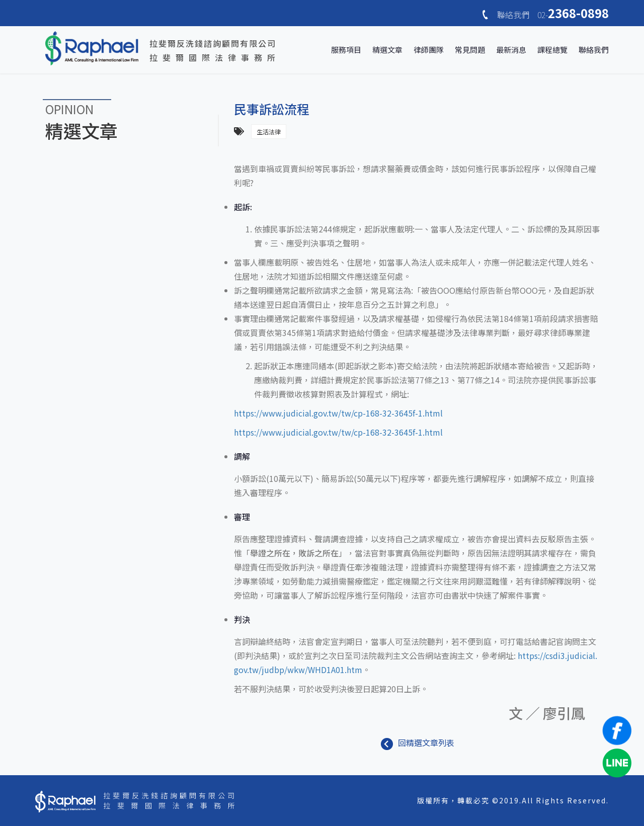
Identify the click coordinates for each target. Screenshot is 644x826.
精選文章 (387, 50)
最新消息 (511, 50)
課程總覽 (552, 50)
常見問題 (470, 50)
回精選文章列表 (418, 742)
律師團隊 (429, 50)
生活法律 (269, 132)
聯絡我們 (594, 50)
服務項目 (346, 50)
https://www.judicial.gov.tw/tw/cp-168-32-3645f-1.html (338, 413)
